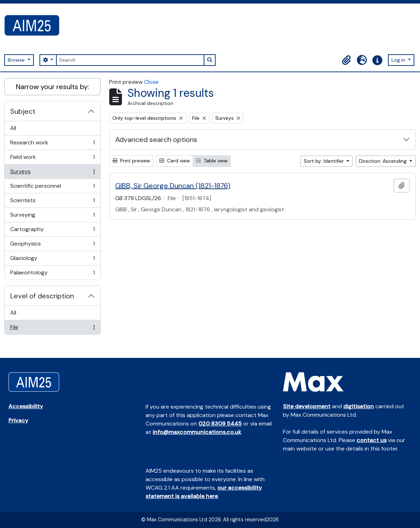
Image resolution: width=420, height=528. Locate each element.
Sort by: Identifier (325, 161)
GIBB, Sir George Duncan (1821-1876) (173, 186)
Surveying (52, 216)
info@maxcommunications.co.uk (197, 432)
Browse (17, 60)
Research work (52, 144)
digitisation (359, 406)
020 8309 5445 (220, 424)
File (52, 329)
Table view (212, 161)
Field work (52, 159)
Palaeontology (52, 274)
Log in (399, 60)
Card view (175, 161)
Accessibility (26, 406)
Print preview (131, 161)
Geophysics (52, 245)
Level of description (42, 296)
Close (151, 82)
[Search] (130, 60)
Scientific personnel (52, 188)
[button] (346, 60)
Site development (307, 406)
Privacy (18, 420)
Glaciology (52, 260)
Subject (23, 111)
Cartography (52, 231)
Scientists (52, 202)
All (13, 128)
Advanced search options (156, 139)
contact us (372, 440)
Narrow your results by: (52, 87)
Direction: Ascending (384, 161)
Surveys (52, 173)
